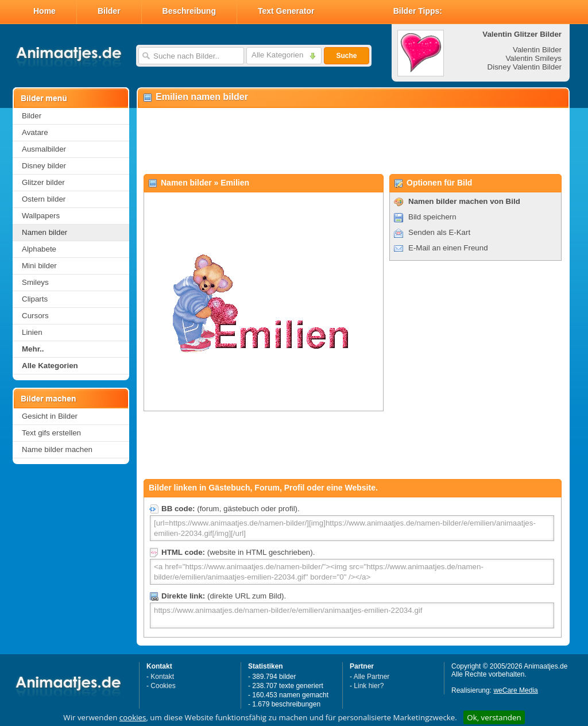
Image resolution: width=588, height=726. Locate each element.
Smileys (35, 282)
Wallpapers (41, 216)
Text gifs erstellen (51, 433)
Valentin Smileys (533, 58)
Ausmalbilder (44, 149)
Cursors (35, 316)
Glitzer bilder (43, 182)
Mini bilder (39, 266)
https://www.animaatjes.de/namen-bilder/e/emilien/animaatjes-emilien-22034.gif (352, 615)
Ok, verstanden (494, 717)
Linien (32, 332)
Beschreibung (189, 11)
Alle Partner (372, 677)
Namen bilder (45, 232)
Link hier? (369, 686)
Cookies (163, 686)
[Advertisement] (353, 141)
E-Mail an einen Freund (448, 248)
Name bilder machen (57, 449)
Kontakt (162, 677)
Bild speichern (432, 217)
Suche (346, 56)
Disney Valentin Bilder (525, 67)
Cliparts (35, 299)
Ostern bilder (44, 199)
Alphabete (39, 249)
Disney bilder (44, 166)
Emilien (235, 183)
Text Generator (286, 11)
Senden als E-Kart (439, 232)
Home (45, 11)
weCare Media (515, 690)
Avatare (35, 132)
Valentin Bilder (537, 50)
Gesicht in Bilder (50, 416)
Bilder (109, 11)
